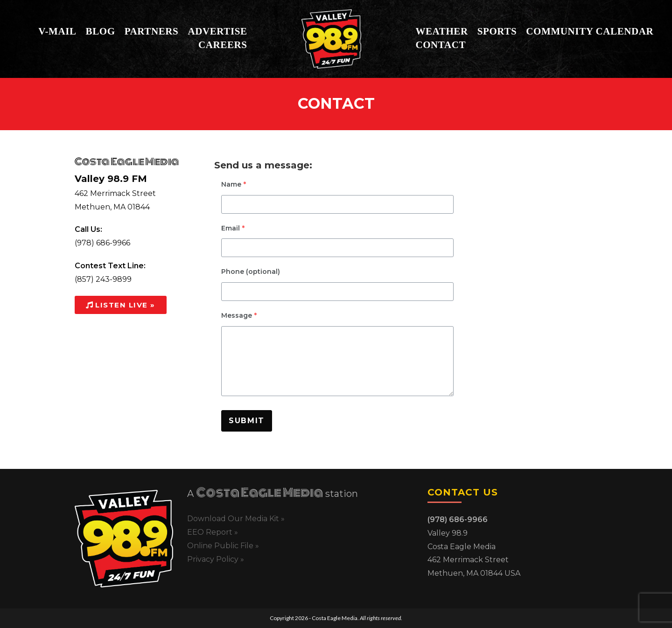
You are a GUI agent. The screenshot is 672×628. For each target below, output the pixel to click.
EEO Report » (213, 532)
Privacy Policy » (216, 559)
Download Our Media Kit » (236, 519)
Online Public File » (223, 546)
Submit (247, 421)
